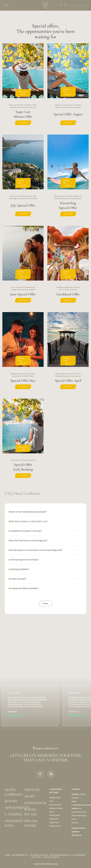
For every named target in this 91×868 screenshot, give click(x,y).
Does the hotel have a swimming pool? (44, 541)
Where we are (31, 812)
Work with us (77, 835)
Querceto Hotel (55, 805)
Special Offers (31, 823)
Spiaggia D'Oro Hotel (55, 799)
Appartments (14, 808)
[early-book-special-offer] (23, 441)
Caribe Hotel (54, 822)
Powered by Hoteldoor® (51, 857)
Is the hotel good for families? (44, 560)
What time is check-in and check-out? (44, 521)
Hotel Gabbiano (14, 792)
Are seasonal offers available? (44, 588)
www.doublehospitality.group (45, 864)
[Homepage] (45, 5)
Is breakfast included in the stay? (44, 531)
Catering (14, 814)
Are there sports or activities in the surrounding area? (44, 550)
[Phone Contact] (62, 5)
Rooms (11, 801)
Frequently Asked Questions (78, 830)
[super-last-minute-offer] (23, 87)
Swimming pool (14, 823)
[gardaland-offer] (68, 267)
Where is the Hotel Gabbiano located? (44, 512)
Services (32, 790)
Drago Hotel (54, 819)
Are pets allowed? (44, 579)
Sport (30, 796)
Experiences (33, 803)
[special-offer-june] (23, 267)
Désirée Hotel (55, 815)
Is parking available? (44, 569)
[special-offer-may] (23, 353)
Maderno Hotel (55, 826)
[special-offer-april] (68, 353)
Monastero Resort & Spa (56, 810)
